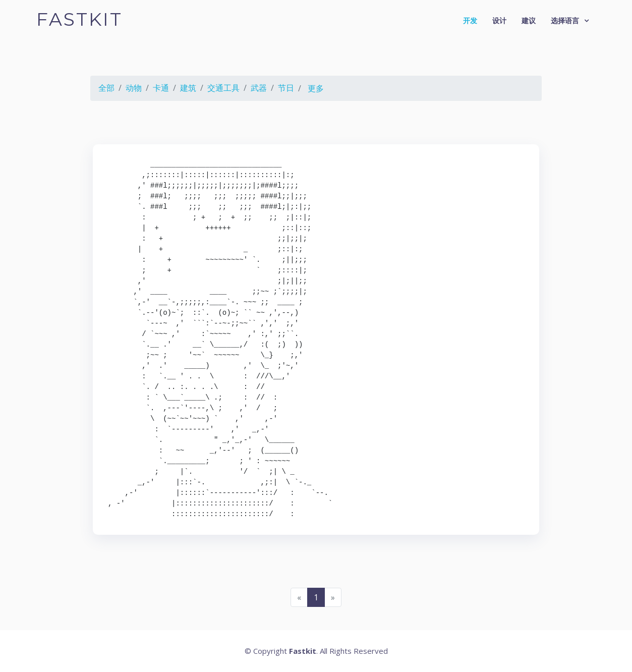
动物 (134, 88)
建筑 (188, 88)
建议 (529, 20)
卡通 (161, 88)
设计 (499, 20)
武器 (259, 88)
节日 (286, 88)
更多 (316, 88)
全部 (106, 88)
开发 (470, 20)
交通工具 (223, 88)
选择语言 (565, 20)
